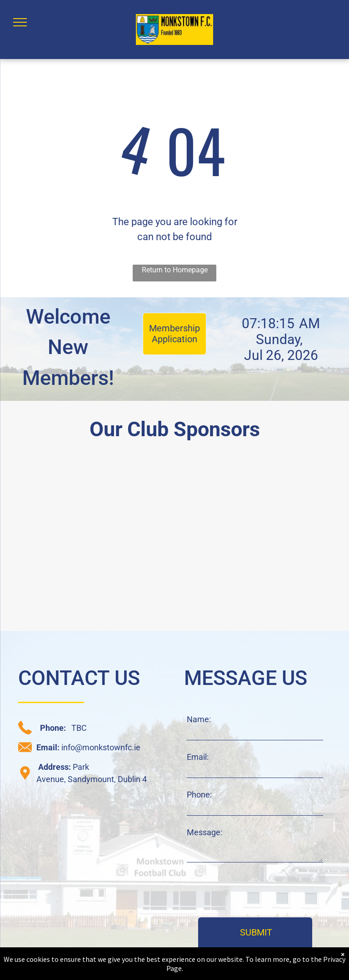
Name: (199, 719)
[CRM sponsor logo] (261, 500)
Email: (198, 757)
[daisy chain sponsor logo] (88, 500)
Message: (204, 832)
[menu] (20, 22)
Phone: (199, 795)
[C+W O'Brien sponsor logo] (88, 580)
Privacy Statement (211, 968)
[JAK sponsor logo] (261, 580)
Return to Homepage (175, 270)
